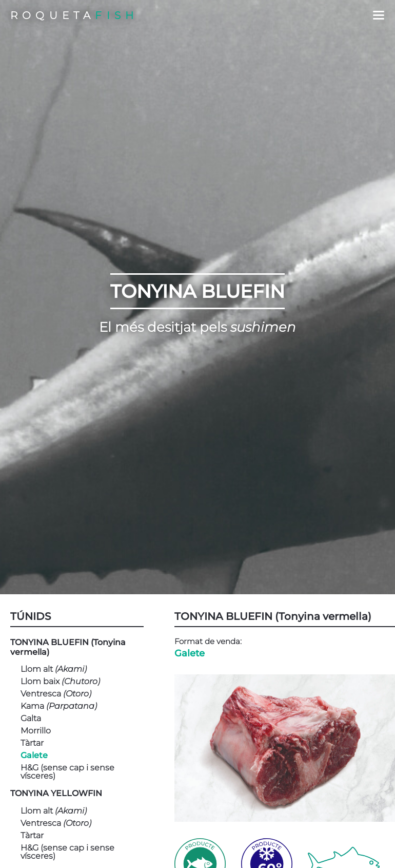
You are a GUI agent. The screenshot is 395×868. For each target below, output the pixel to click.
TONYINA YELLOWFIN (56, 793)
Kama (59, 706)
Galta (31, 719)
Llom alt (54, 669)
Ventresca (56, 694)
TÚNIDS (31, 616)
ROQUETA (74, 15)
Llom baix (60, 682)
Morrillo (36, 731)
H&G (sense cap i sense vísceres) (67, 772)
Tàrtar (32, 743)
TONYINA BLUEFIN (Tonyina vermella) (68, 647)
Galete (34, 756)
